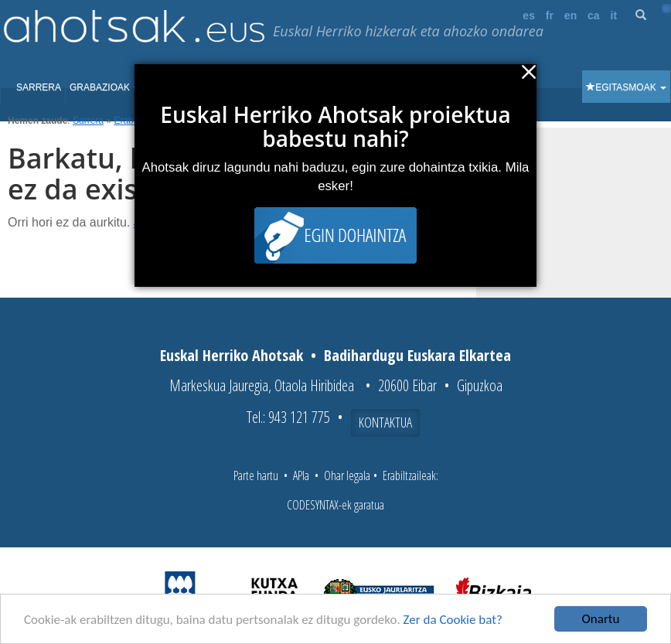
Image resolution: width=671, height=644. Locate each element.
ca (594, 15)
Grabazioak (105, 87)
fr (550, 15)
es (529, 15)
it (614, 15)
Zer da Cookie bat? (453, 620)
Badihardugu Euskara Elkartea (417, 355)
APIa (301, 475)
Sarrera (39, 87)
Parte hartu (256, 475)
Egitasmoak (626, 87)
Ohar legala (347, 475)
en (571, 15)
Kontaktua (385, 422)
